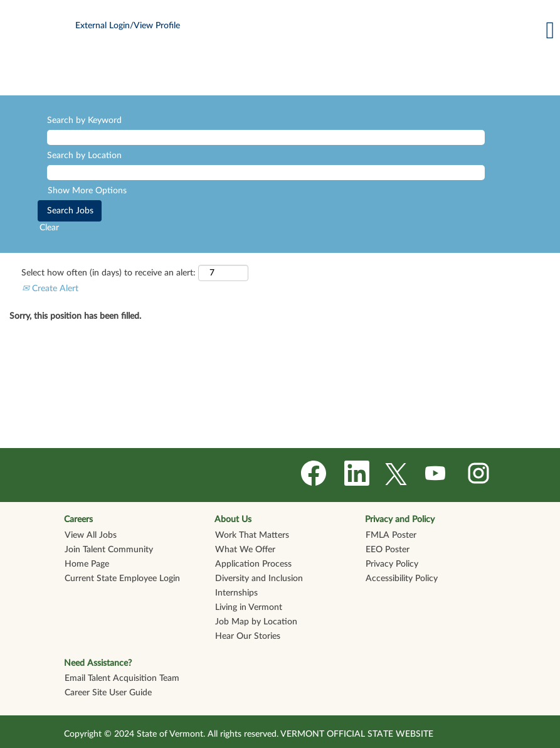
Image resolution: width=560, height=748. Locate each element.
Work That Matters (252, 535)
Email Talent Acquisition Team (122, 678)
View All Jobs (91, 535)
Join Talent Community (109, 550)
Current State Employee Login (122, 579)
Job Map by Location (256, 622)
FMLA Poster (391, 535)
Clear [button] (49, 228)
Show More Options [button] (87, 191)
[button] (373, 30)
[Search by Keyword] (266, 137)
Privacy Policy (392, 564)
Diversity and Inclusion (259, 579)
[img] (280, 73)
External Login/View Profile (128, 26)
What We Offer (245, 550)
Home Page (87, 564)
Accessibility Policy (402, 579)
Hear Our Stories (248, 636)
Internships (236, 593)
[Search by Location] (266, 173)
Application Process (253, 564)
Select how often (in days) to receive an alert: (108, 273)
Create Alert (50, 289)
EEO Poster (388, 550)
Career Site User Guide (108, 693)
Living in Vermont (249, 607)
